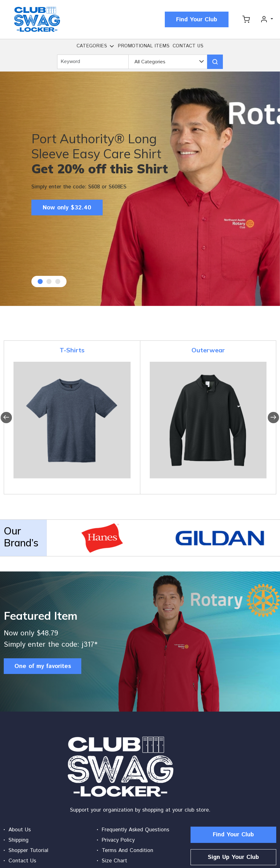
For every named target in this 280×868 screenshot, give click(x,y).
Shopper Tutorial (28, 850)
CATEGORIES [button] (92, 46)
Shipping (19, 840)
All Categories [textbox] (150, 62)
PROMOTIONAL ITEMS (144, 46)
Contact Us (22, 861)
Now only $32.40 (67, 208)
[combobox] (168, 62)
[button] (112, 47)
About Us (20, 830)
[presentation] (6, 418)
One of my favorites (43, 666)
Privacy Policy (118, 840)
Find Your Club (197, 20)
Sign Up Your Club (233, 857)
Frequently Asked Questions (135, 830)
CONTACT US (188, 46)
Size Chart (114, 861)
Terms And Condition (127, 850)
